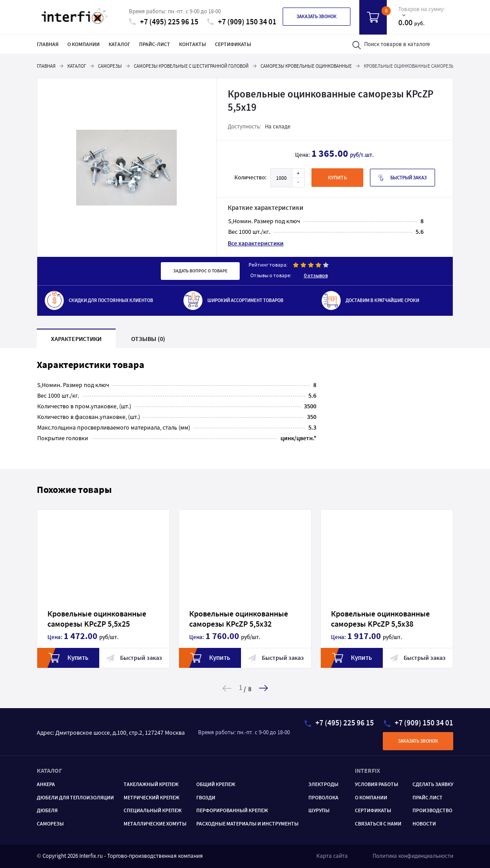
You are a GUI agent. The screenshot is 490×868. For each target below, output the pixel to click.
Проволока (323, 797)
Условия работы (377, 784)
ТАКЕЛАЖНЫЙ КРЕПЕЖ (151, 784)
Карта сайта (332, 856)
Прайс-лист (155, 44)
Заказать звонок (317, 16)
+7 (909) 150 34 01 (242, 22)
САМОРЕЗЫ (50, 823)
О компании (84, 44)
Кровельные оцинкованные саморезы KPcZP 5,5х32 (223, 619)
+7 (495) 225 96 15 (164, 22)
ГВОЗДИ (206, 797)
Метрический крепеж (152, 797)
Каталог (119, 44)
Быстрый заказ (402, 178)
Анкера (46, 784)
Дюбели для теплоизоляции (75, 797)
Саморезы (110, 66)
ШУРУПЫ (319, 810)
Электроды (323, 784)
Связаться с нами (378, 823)
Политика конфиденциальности (413, 856)
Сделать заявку (433, 784)
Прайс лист (428, 797)
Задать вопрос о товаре (200, 271)
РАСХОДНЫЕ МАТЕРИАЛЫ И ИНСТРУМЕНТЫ (247, 823)
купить (337, 177)
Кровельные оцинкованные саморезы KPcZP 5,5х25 (81, 619)
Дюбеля (47, 810)
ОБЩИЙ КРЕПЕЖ (216, 784)
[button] (263, 688)
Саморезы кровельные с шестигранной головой (191, 66)
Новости (424, 823)
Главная (48, 44)
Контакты (192, 44)
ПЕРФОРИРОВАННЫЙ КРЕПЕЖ (232, 810)
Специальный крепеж (153, 810)
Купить (52, 658)
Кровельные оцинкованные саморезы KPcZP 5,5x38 (364, 619)
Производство (432, 810)
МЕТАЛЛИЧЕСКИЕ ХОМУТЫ (155, 823)
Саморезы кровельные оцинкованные (306, 66)
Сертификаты (233, 44)
